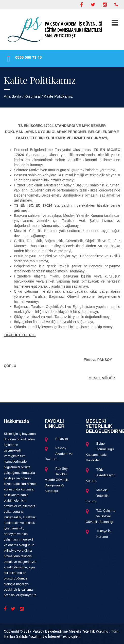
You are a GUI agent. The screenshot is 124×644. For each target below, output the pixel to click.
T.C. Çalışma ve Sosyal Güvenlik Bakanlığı (100, 516)
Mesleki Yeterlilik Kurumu (97, 496)
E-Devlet (62, 439)
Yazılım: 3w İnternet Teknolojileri (54, 636)
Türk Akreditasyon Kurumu (101, 475)
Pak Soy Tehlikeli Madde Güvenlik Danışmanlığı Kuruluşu (57, 480)
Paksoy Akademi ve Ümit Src (59, 454)
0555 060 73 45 (28, 57)
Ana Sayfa (13, 96)
